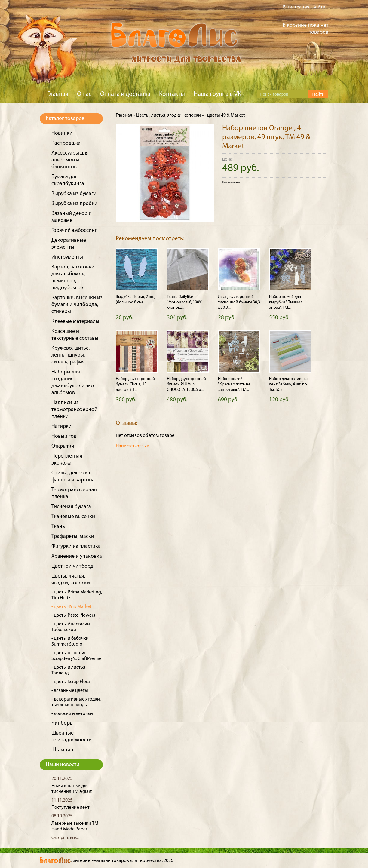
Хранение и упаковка (77, 556)
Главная (58, 94)
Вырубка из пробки (74, 204)
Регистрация (296, 7)
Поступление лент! (71, 808)
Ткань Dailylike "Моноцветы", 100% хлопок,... (185, 302)
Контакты (172, 94)
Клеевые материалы (75, 322)
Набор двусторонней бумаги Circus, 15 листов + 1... (135, 384)
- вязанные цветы (70, 691)
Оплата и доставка (125, 94)
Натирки (61, 426)
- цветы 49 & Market (71, 607)
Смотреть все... (65, 838)
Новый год (64, 436)
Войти (319, 7)
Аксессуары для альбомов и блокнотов (70, 160)
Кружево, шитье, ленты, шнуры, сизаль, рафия (71, 355)
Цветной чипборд (72, 566)
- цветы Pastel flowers (73, 615)
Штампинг (63, 750)
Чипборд (62, 723)
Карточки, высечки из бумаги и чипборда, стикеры (77, 305)
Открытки (63, 446)
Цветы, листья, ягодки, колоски (169, 115)
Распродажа (66, 143)
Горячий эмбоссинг (74, 230)
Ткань (58, 527)
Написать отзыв (132, 446)
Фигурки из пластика (76, 546)
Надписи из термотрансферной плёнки (74, 410)
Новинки (62, 133)
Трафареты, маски (73, 537)
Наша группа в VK (217, 94)
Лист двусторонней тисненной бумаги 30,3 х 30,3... (239, 302)
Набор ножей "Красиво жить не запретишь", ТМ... (234, 384)
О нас (84, 94)
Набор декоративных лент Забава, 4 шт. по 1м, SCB (289, 384)
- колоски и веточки (72, 714)
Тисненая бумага (71, 507)
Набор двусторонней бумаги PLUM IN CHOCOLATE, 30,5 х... (186, 384)
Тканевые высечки (73, 517)
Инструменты (67, 257)
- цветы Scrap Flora (71, 682)
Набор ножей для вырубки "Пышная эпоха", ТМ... (286, 302)
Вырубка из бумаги (74, 194)
